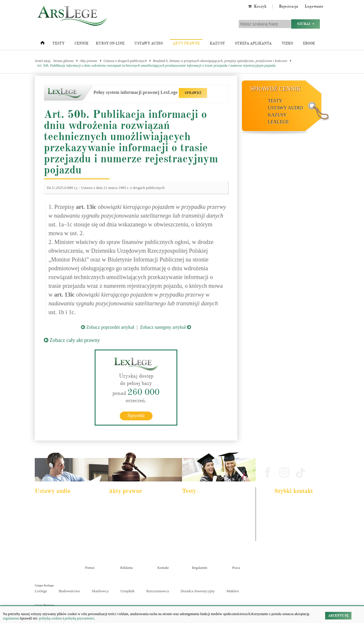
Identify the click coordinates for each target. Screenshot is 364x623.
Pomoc (90, 568)
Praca (236, 568)
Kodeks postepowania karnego (59, 543)
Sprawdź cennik (276, 89)
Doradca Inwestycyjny (198, 591)
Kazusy (217, 43)
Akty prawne (186, 43)
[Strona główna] (43, 44)
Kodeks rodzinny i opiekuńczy (132, 519)
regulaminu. (11, 618)
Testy (58, 43)
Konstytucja (121, 543)
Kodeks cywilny (50, 519)
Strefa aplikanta (253, 43)
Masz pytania (286, 538)
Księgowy (193, 543)
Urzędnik (127, 591)
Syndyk (191, 535)
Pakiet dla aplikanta (52, 503)
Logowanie (314, 6)
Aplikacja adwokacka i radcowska (208, 503)
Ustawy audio (149, 43)
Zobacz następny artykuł (165, 327)
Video (287, 43)
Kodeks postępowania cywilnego (60, 527)
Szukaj (306, 24)
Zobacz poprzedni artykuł (108, 327)
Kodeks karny (122, 503)
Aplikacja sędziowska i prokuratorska (211, 527)
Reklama (127, 568)
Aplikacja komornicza (201, 511)
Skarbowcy (100, 591)
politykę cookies (50, 618)
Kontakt (163, 568)
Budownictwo (69, 591)
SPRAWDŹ (193, 93)
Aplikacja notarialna (200, 519)
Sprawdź (136, 416)
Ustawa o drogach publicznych (125, 61)
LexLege (278, 122)
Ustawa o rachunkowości (55, 535)
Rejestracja (289, 6)
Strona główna (63, 61)
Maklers (233, 591)
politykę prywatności (79, 618)
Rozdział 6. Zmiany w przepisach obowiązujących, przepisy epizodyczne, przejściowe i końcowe (220, 61)
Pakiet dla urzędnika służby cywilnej (63, 511)
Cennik (82, 43)
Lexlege (41, 591)
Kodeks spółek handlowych (131, 527)
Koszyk (257, 6)
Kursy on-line (110, 43)
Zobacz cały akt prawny (72, 340)
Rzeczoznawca (158, 591)
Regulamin (200, 568)
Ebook (309, 43)
